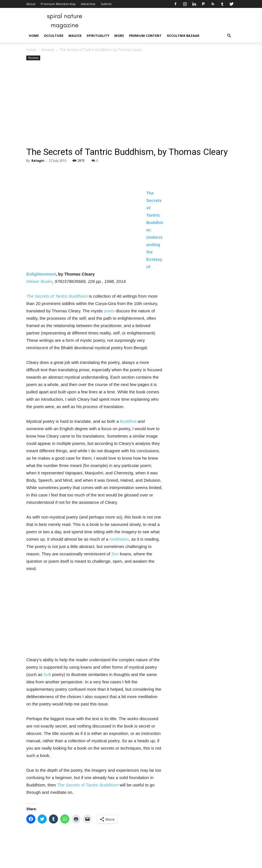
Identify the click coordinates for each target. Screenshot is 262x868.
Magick (75, 36)
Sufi (47, 674)
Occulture (54, 36)
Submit (106, 4)
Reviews (48, 50)
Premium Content (145, 36)
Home (34, 36)
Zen (115, 554)
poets (109, 311)
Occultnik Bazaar (183, 36)
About (31, 4)
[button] (229, 36)
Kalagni (38, 160)
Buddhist (128, 421)
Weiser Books (39, 281)
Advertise (88, 4)
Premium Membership (58, 4)
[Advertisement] (131, 104)
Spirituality (98, 36)
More (119, 36)
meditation (119, 539)
